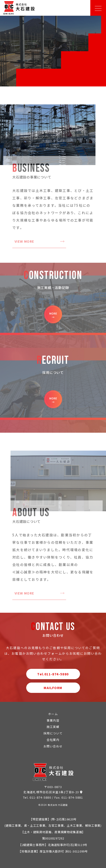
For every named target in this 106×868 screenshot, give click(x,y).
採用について (53, 733)
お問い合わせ (53, 746)
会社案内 (53, 740)
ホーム (53, 714)
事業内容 (53, 720)
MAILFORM (53, 688)
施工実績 (53, 727)
